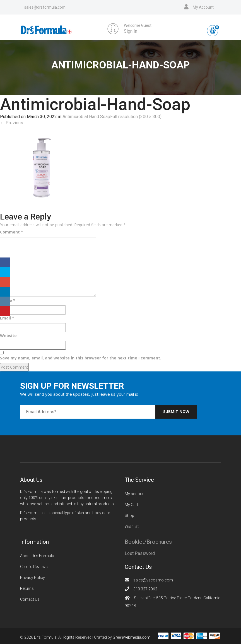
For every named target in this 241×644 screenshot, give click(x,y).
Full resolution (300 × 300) (136, 117)
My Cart (131, 505)
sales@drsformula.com (45, 7)
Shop (129, 516)
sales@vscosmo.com (153, 580)
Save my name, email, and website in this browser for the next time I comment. (81, 358)
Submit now (176, 412)
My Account (203, 7)
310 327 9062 (145, 589)
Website (8, 336)
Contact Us (30, 599)
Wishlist (132, 526)
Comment (12, 232)
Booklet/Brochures (148, 542)
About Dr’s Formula (37, 556)
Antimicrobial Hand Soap (86, 117)
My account (135, 494)
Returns (27, 588)
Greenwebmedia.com (132, 637)
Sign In (131, 31)
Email (7, 318)
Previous (12, 123)
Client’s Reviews (34, 567)
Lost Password (140, 553)
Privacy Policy (32, 578)
